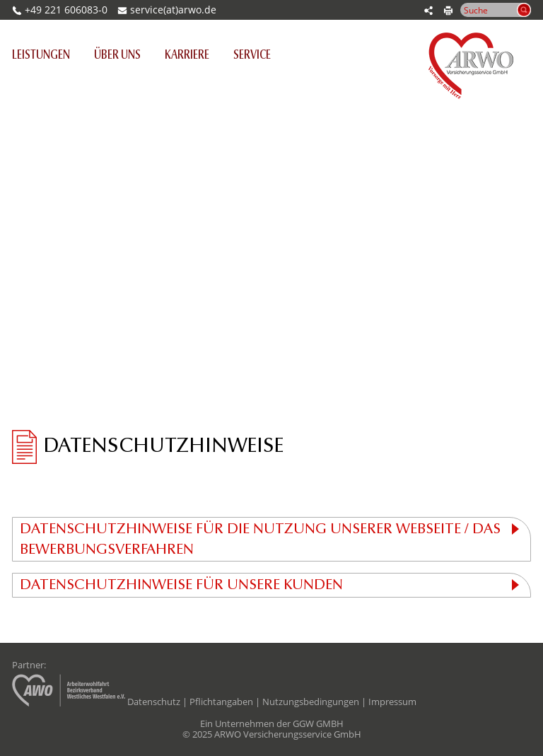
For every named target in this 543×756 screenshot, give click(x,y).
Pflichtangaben (221, 702)
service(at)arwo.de (173, 10)
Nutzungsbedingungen (311, 702)
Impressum (392, 702)
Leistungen (47, 55)
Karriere (187, 56)
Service (252, 56)
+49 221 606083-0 (60, 10)
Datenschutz (154, 702)
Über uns (117, 56)
